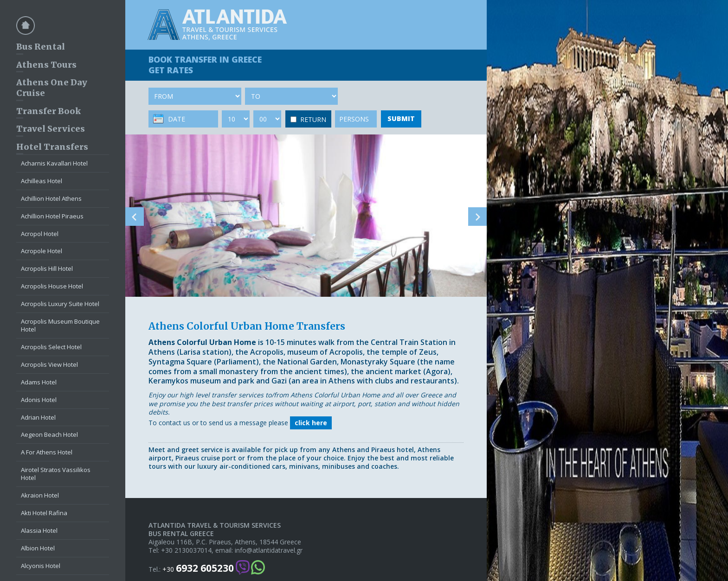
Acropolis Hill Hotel (47, 268)
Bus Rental (41, 47)
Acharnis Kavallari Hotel (54, 163)
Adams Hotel (39, 382)
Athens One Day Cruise (52, 88)
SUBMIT (401, 118)
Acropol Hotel (40, 234)
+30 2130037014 (186, 550)
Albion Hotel (38, 548)
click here (311, 423)
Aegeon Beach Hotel (49, 434)
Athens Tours (46, 65)
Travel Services (51, 129)
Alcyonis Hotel (41, 566)
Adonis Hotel (39, 400)
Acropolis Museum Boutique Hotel (60, 325)
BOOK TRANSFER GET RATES (205, 65)
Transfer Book (48, 111)
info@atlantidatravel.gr (269, 550)
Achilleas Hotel (42, 181)
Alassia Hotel (39, 530)
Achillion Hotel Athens (51, 198)
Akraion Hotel (40, 495)
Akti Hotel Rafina (44, 513)
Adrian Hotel (38, 417)
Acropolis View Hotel (49, 364)
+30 (198, 568)
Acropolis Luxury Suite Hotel (60, 304)
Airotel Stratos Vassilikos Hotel (56, 474)
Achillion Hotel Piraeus (52, 216)
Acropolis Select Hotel (51, 347)
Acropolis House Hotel (52, 286)
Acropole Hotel (42, 251)
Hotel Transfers (52, 147)
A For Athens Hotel (47, 452)
